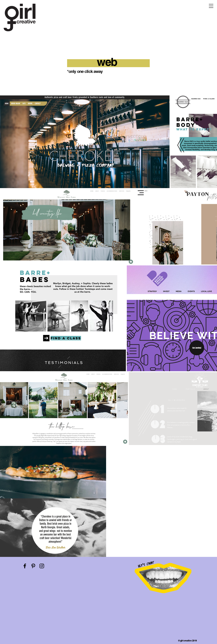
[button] (211, 6)
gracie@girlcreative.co (32, 576)
